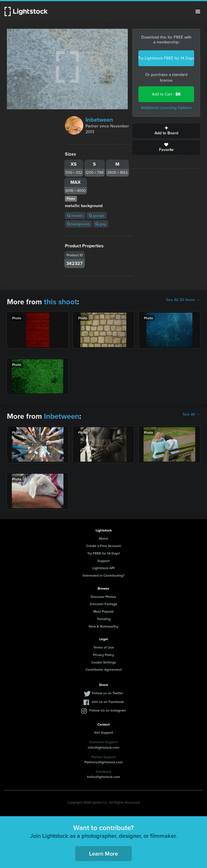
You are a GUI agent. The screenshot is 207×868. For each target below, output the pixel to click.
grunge (97, 216)
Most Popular (103, 611)
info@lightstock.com (103, 747)
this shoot (61, 302)
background (78, 224)
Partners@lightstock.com (103, 762)
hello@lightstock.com (103, 777)
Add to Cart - (166, 94)
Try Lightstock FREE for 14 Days (166, 58)
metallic (75, 216)
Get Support (104, 732)
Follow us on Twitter (108, 693)
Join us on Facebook (108, 702)
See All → (191, 414)
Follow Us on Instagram (108, 710)
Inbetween (99, 120)
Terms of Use (104, 647)
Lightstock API (103, 568)
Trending (104, 619)
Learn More (103, 853)
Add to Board (166, 131)
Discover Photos (103, 597)
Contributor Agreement (104, 669)
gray (101, 224)
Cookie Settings (104, 662)
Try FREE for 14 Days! (104, 553)
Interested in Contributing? (104, 575)
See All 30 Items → (183, 300)
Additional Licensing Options (166, 108)
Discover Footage (104, 604)
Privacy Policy (103, 655)
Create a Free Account (103, 546)
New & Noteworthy (103, 626)
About (103, 538)
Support (103, 561)
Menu (198, 12)
